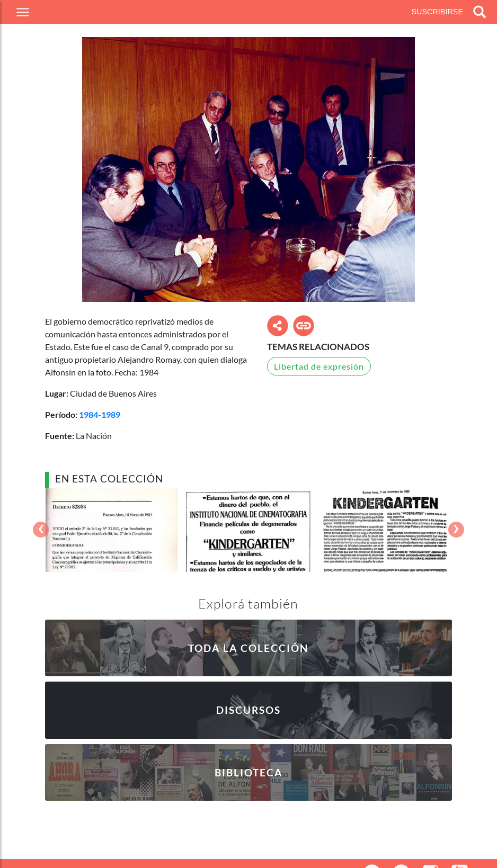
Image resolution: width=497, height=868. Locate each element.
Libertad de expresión (319, 366)
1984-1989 (100, 414)
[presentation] (41, 530)
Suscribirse (437, 12)
